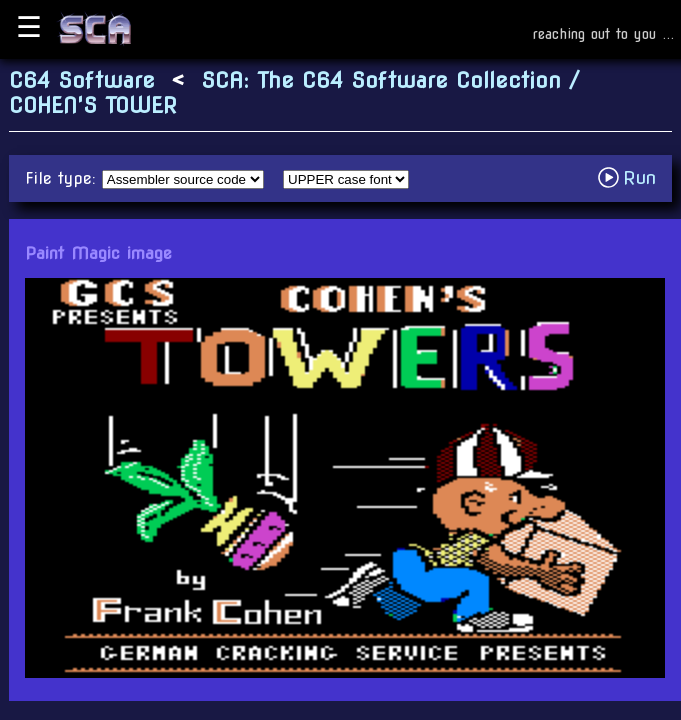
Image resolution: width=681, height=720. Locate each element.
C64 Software (82, 80)
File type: (63, 178)
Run (632, 177)
